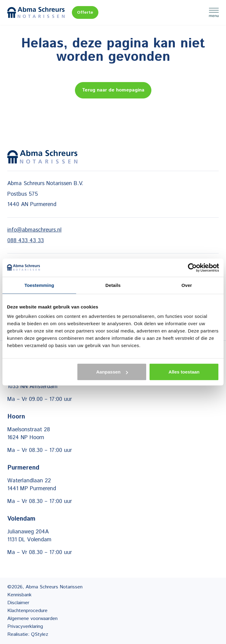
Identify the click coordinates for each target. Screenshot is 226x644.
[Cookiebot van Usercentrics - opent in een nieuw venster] (192, 267)
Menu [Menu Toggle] (214, 12)
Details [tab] (113, 285)
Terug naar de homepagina (113, 90)
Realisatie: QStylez (28, 634)
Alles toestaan (184, 372)
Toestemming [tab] (39, 285)
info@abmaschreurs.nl (34, 230)
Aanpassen (112, 372)
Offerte (85, 12)
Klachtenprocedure (27, 611)
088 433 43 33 (26, 241)
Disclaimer (18, 603)
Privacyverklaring (25, 627)
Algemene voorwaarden (32, 619)
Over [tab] (187, 285)
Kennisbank (19, 595)
